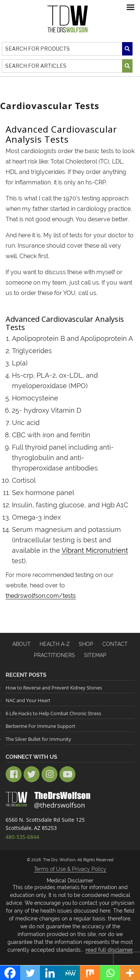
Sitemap (95, 655)
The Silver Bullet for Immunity (38, 739)
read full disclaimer (109, 950)
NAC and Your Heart (28, 700)
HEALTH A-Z (55, 644)
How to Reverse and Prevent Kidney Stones (54, 688)
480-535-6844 (22, 837)
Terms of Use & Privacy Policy (70, 869)
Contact (115, 644)
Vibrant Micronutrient (95, 550)
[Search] (67, 49)
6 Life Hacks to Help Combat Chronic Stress (53, 713)
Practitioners (55, 655)
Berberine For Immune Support (41, 726)
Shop (86, 644)
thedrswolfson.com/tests (41, 596)
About (21, 644)
